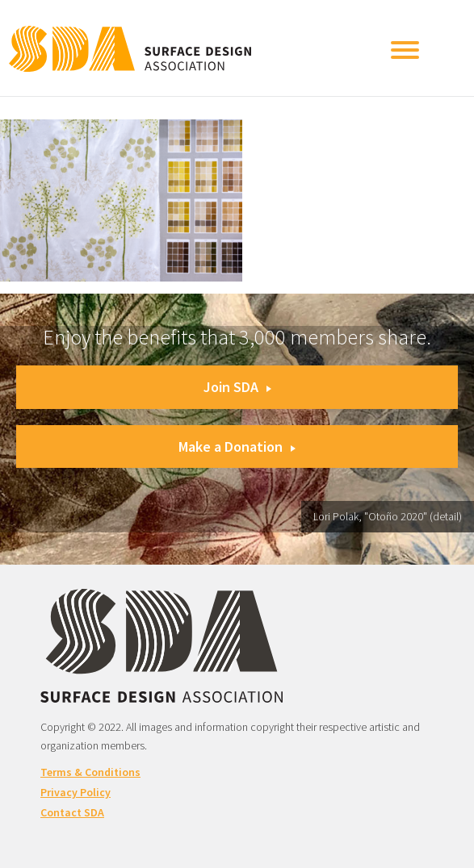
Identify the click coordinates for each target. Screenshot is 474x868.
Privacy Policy (76, 792)
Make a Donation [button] (237, 447)
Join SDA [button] (237, 387)
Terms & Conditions (90, 772)
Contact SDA (72, 812)
